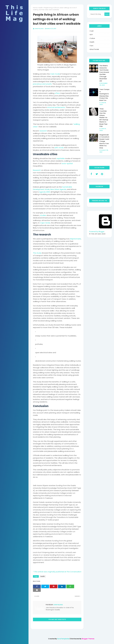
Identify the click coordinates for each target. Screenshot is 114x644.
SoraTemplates (63, 639)
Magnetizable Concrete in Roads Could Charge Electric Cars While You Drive (104, 141)
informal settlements (56, 107)
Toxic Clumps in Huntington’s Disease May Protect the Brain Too (104, 95)
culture (92, 38)
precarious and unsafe (42, 84)
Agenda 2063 (45, 192)
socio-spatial (67, 163)
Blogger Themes (88, 639)
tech (92, 46)
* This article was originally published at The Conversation (57, 572)
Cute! (92, 31)
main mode (55, 74)
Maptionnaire (75, 239)
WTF (91, 35)
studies (43, 215)
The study (37, 253)
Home (35, 8)
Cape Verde (45, 223)
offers (57, 93)
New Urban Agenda (58, 189)
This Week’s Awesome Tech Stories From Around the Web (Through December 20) (104, 73)
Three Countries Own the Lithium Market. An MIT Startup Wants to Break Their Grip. (104, 118)
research (43, 131)
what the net (94, 49)
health (40, 8)
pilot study (59, 148)
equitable (61, 158)
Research (37, 170)
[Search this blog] (97, 14)
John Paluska (39, 29)
